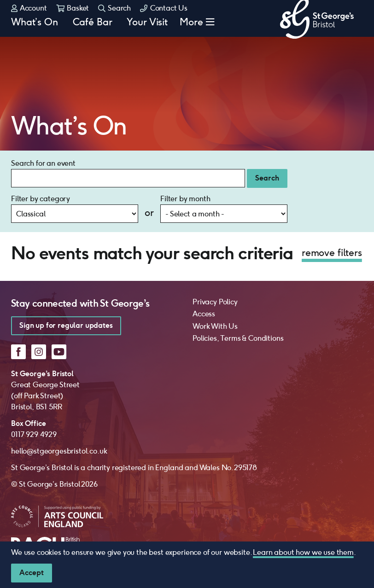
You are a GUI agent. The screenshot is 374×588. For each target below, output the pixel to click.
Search (114, 23)
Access (204, 277)
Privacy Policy (215, 265)
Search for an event (43, 126)
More (191, 45)
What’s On (35, 45)
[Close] (32, 573)
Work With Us (215, 289)
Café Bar (93, 45)
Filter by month (185, 162)
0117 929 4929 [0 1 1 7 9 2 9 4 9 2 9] (34, 398)
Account (29, 23)
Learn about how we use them (303, 552)
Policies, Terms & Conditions (238, 301)
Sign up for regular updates (66, 288)
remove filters (332, 216)
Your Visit (147, 45)
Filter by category (41, 162)
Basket (73, 23)
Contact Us (164, 23)
